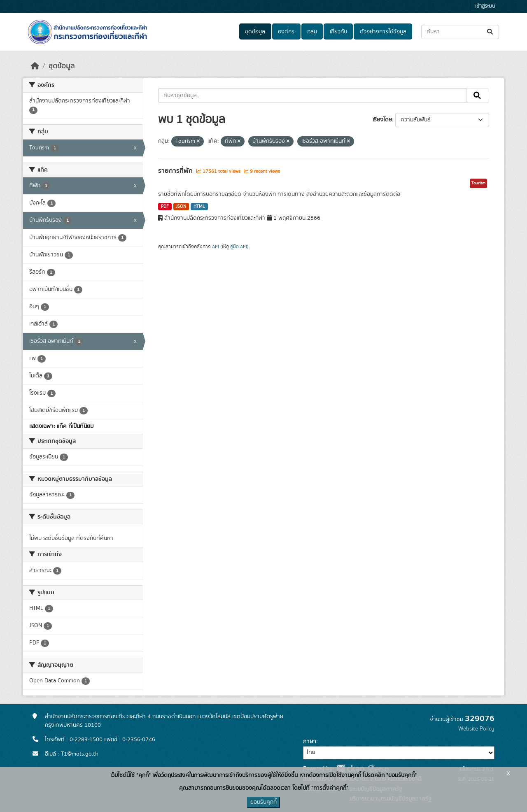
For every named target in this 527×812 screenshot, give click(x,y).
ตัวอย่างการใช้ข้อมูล (383, 32)
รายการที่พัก (176, 171)
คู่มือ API (239, 247)
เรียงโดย (382, 120)
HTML (199, 207)
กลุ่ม (312, 32)
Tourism (478, 183)
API (216, 247)
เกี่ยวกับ (338, 32)
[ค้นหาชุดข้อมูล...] (460, 32)
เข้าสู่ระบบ (485, 6)
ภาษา (310, 742)
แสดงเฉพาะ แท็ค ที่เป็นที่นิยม (61, 426)
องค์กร (286, 32)
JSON (181, 207)
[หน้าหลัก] (35, 66)
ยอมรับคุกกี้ (263, 802)
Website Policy (476, 729)
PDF (165, 207)
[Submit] (491, 32)
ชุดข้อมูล (255, 32)
